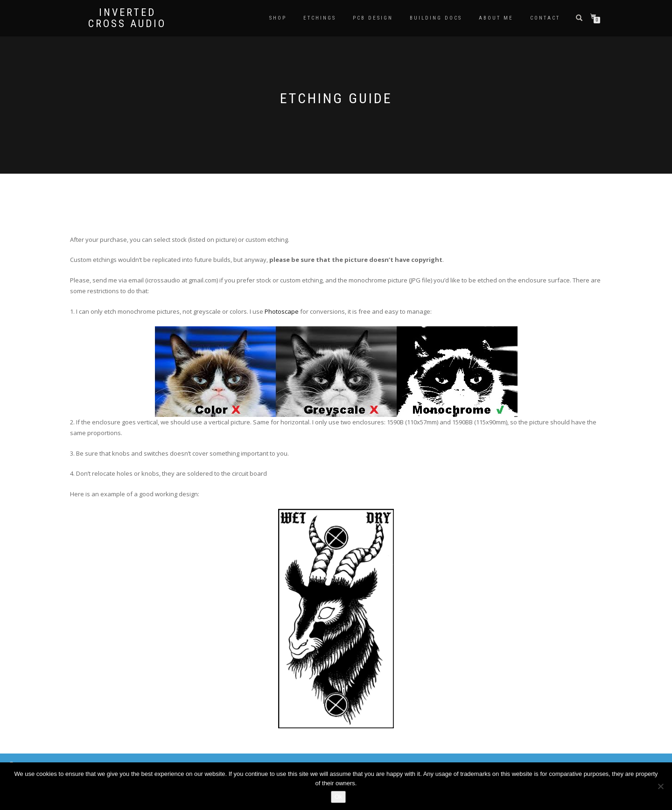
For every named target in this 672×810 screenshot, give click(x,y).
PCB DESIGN (373, 18)
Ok (339, 797)
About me (496, 18)
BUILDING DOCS (436, 18)
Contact (545, 18)
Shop (278, 18)
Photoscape (282, 311)
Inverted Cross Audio (127, 18)
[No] (660, 786)
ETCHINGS (320, 18)
